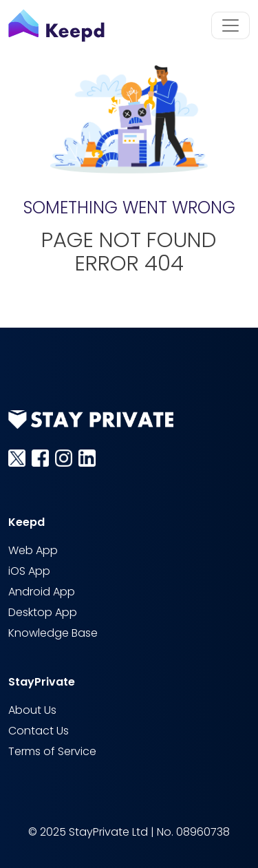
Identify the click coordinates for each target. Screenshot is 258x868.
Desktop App (43, 613)
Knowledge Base (53, 634)
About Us (32, 711)
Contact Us (39, 731)
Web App (33, 551)
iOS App (29, 572)
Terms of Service (52, 752)
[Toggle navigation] (230, 25)
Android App (42, 592)
